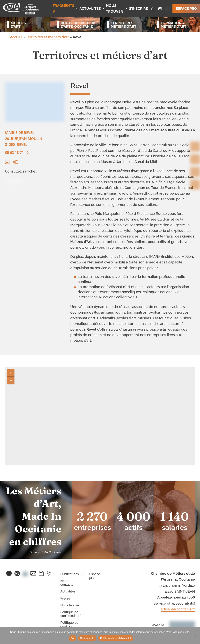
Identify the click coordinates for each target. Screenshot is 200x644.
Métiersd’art (18, 25)
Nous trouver (70, 605)
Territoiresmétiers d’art (124, 25)
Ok (73, 638)
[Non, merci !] (195, 636)
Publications (70, 574)
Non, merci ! (87, 638)
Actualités (68, 591)
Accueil (16, 37)
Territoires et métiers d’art (47, 37)
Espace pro (95, 576)
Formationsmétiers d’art (174, 25)
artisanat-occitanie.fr (178, 609)
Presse (65, 598)
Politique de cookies (69, 624)
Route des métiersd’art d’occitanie (77, 25)
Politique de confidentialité (71, 614)
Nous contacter (67, 583)
